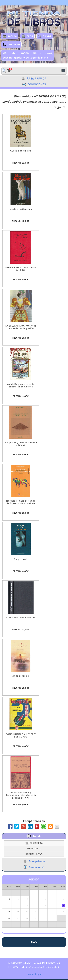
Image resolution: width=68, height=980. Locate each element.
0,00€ (34, 854)
